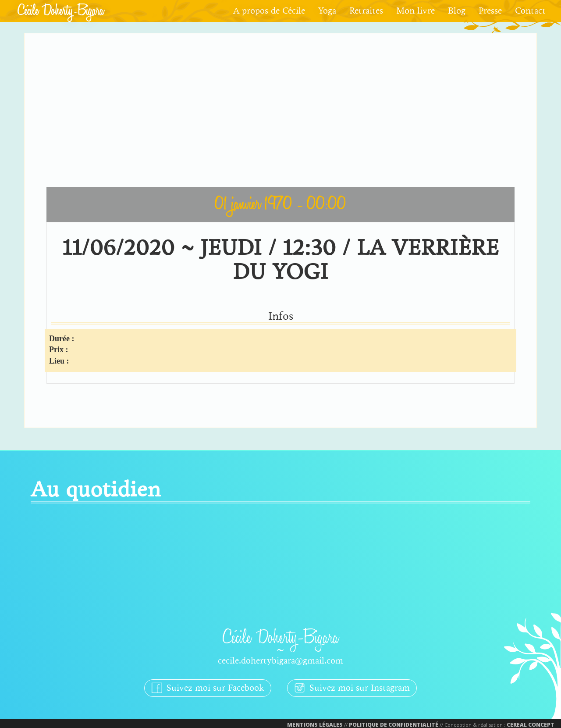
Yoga (327, 11)
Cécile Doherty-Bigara (61, 11)
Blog (457, 11)
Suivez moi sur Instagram (352, 688)
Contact (530, 11)
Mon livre (415, 11)
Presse (490, 11)
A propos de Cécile (269, 11)
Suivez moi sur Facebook (208, 688)
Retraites (366, 11)
